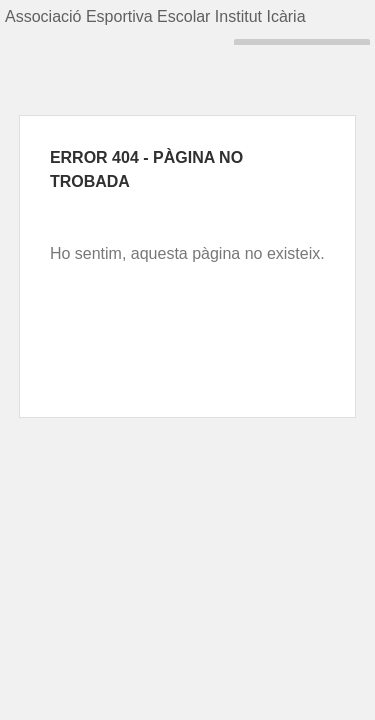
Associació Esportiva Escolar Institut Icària (155, 16)
